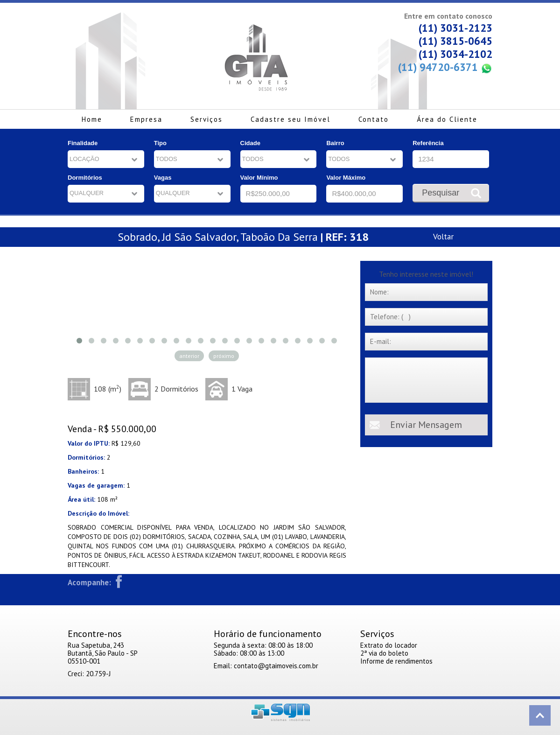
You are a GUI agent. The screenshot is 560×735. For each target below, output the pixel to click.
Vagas (163, 178)
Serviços (206, 119)
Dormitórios (85, 178)
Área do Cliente (447, 119)
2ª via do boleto (384, 653)
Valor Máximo (346, 178)
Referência (428, 143)
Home (92, 119)
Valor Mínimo (259, 178)
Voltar (443, 236)
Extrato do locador (389, 645)
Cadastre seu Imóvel (290, 119)
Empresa (146, 119)
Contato (374, 119)
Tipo (160, 143)
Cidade (250, 143)
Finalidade (83, 143)
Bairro (335, 143)
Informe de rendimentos (396, 661)
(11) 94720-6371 (445, 67)
